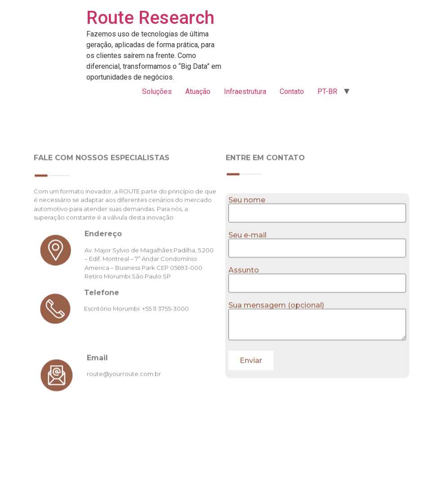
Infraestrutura (245, 91)
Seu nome (317, 223)
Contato (292, 91)
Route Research (150, 18)
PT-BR (327, 91)
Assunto (317, 293)
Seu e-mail (317, 258)
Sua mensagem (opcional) (317, 338)
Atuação (198, 91)
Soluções (157, 91)
